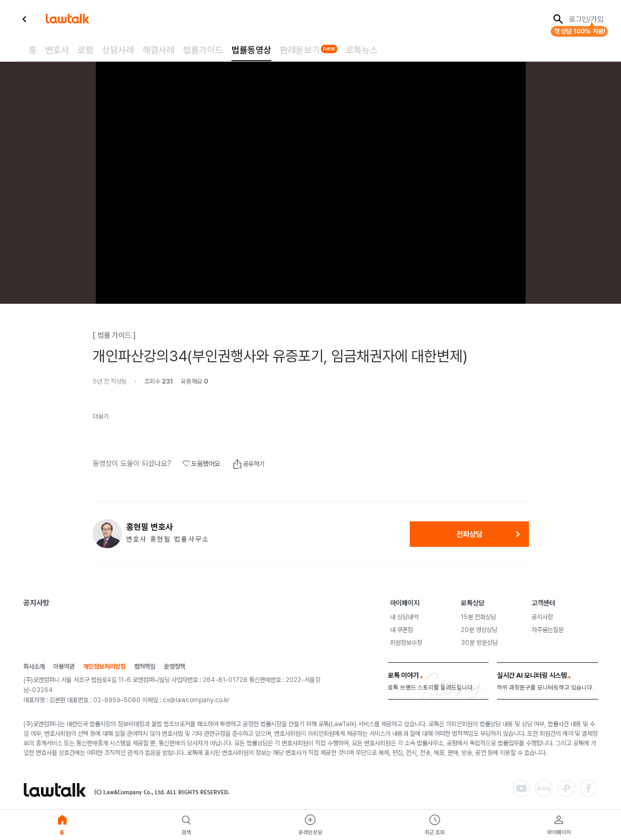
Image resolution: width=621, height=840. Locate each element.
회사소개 (34, 667)
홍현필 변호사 (150, 527)
